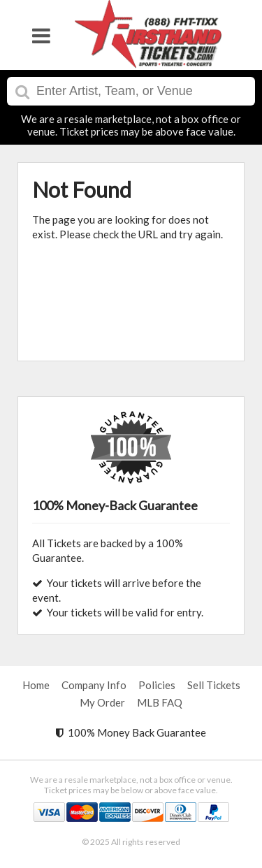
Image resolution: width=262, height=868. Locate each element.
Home (36, 685)
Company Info (94, 685)
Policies (157, 685)
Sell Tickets (214, 685)
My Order (102, 702)
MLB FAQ (160, 702)
